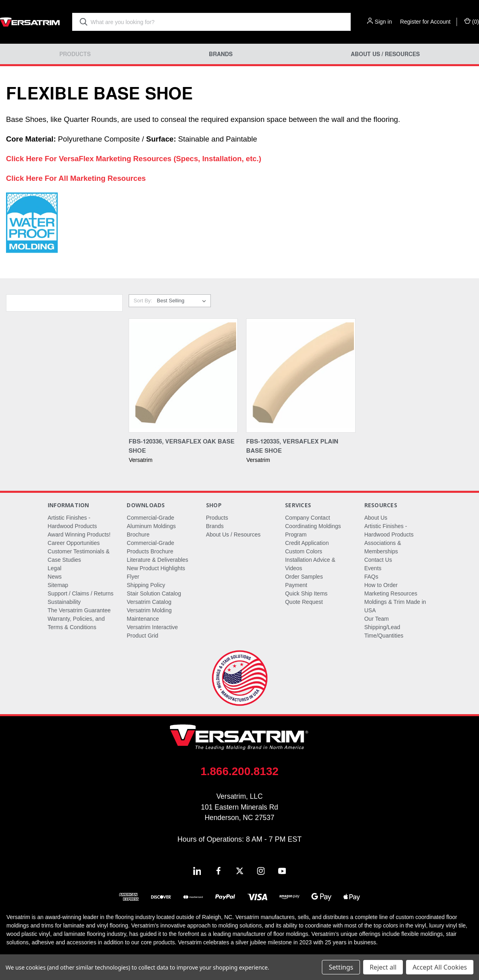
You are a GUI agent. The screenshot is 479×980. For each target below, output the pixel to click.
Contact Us (378, 560)
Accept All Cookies (440, 967)
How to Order (381, 585)
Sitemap (58, 585)
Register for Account (425, 22)
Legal (55, 568)
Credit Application (307, 543)
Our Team (377, 619)
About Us (376, 518)
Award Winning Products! (79, 535)
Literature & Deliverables (157, 560)
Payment (296, 585)
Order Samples (304, 577)
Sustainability (64, 602)
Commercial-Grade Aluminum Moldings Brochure (151, 526)
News (55, 577)
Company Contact (307, 518)
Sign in (383, 22)
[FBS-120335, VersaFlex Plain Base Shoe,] (301, 376)
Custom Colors (304, 551)
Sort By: (143, 301)
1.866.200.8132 (239, 771)
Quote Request (304, 602)
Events (373, 568)
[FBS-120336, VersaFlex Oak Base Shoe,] (183, 376)
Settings (341, 967)
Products (75, 54)
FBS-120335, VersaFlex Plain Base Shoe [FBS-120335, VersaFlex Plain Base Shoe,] (292, 446)
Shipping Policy (146, 585)
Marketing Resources (391, 593)
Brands (221, 54)
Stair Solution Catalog (154, 593)
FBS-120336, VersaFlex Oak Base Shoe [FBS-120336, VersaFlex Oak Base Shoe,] (182, 446)
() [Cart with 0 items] (472, 21)
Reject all (383, 967)
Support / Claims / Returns (81, 593)
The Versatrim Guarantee (79, 610)
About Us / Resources (385, 54)
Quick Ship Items (306, 593)
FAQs (371, 577)
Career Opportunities (74, 543)
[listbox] (183, 301)
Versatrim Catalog (149, 602)
